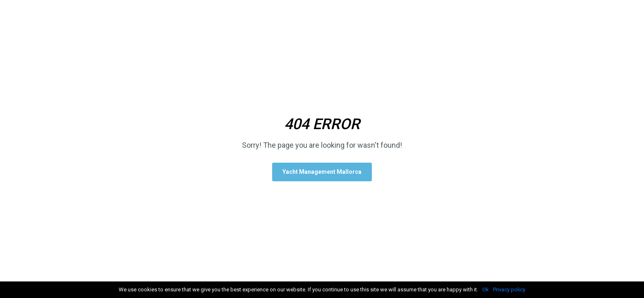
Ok (486, 290)
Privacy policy (509, 290)
